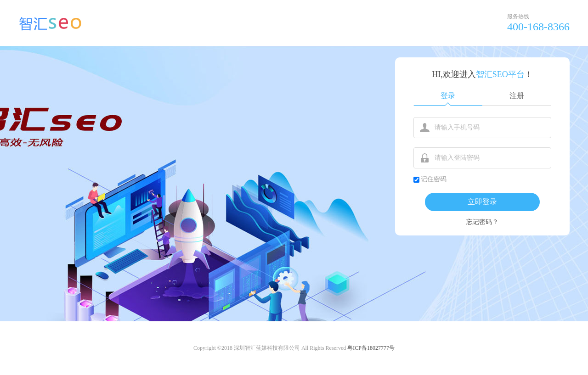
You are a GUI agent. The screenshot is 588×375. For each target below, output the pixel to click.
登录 (448, 96)
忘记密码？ (482, 222)
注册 (517, 96)
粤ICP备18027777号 (371, 348)
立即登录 (482, 202)
